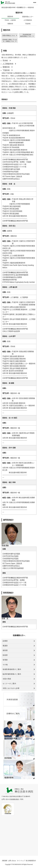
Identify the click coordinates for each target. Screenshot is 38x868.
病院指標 (5, 861)
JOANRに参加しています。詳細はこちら (10, 40)
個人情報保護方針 (31, 861)
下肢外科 (28, 24)
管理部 (5, 660)
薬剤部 (5, 650)
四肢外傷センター (28, 17)
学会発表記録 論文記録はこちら (27, 35)
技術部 (5, 655)
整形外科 (10, 17)
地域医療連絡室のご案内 (12, 669)
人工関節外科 (28, 20)
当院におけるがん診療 (11, 688)
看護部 (5, 646)
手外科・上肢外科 (10, 20)
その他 (5, 665)
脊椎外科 (10, 24)
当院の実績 (7, 679)
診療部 (5, 641)
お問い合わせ (12, 861)
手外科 (7, 61)
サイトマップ (21, 861)
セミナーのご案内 (9, 684)
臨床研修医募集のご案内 (12, 674)
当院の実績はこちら (10, 35)
